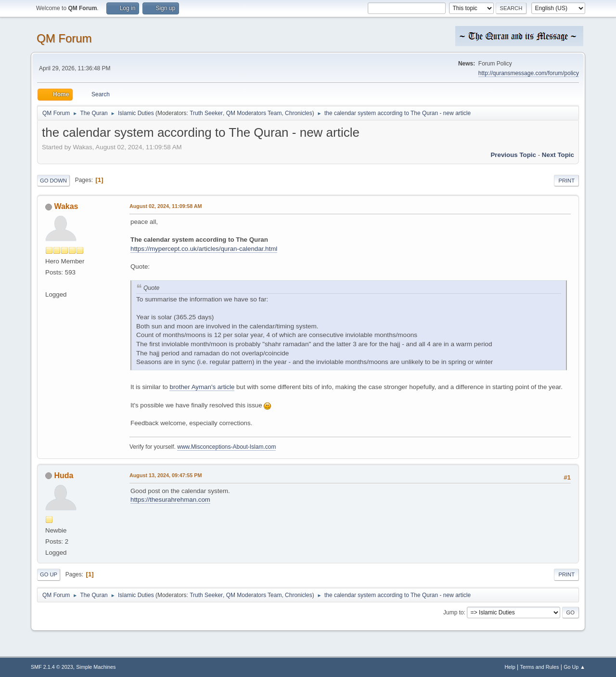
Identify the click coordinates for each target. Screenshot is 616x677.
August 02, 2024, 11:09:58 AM (166, 206)
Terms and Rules (540, 667)
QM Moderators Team (254, 113)
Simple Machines (96, 667)
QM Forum (64, 38)
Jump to (454, 612)
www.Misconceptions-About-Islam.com (226, 447)
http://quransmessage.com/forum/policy (529, 73)
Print (566, 181)
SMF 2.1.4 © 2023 (52, 667)
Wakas (66, 206)
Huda (64, 475)
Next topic (558, 155)
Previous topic (513, 155)
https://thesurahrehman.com (170, 500)
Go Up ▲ (574, 667)
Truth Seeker (206, 113)
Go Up (49, 574)
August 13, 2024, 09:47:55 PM (166, 475)
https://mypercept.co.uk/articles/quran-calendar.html (204, 249)
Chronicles (299, 113)
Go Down (53, 181)
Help (510, 667)
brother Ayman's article (202, 387)
